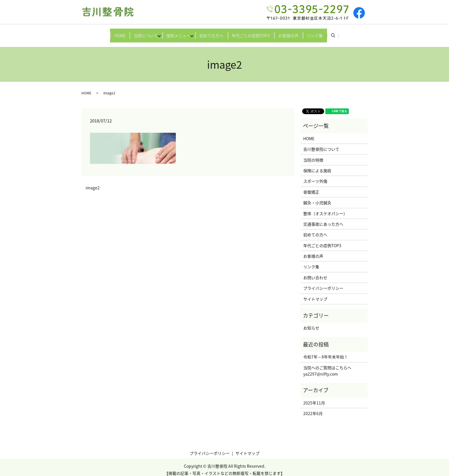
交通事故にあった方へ (323, 219)
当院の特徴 (313, 155)
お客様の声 (297, 33)
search (350, 33)
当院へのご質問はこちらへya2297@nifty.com (327, 366)
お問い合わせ (315, 272)
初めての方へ (213, 33)
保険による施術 (317, 165)
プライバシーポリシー (323, 283)
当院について (137, 33)
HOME (107, 33)
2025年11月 (314, 398)
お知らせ (311, 323)
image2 (93, 183)
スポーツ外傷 (315, 176)
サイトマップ (315, 294)
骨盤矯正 (311, 187)
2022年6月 (313, 408)
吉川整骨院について (321, 144)
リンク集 (327, 33)
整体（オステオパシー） (325, 208)
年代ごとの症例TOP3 (256, 33)
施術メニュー (175, 33)
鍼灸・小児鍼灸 (317, 197)
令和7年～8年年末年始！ (326, 352)
